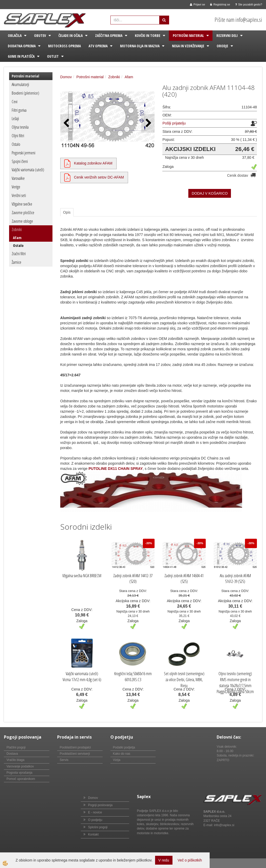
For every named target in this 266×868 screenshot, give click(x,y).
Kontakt (93, 834)
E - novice (95, 812)
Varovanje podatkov (20, 766)
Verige (16, 187)
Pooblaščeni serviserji (75, 754)
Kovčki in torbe (148, 35)
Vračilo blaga (15, 760)
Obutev (40, 35)
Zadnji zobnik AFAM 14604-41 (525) (184, 579)
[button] (148, 123)
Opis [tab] (67, 212)
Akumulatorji (20, 84)
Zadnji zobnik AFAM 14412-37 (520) (133, 579)
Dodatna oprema (22, 46)
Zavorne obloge (22, 221)
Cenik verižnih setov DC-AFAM (99, 177)
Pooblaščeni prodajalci (75, 747)
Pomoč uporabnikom (21, 779)
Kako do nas (122, 754)
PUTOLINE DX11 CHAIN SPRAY (116, 469)
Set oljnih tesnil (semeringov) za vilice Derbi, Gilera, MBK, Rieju (184, 680)
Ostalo (16, 144)
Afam (17, 238)
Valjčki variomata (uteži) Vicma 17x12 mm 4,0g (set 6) (82, 677)
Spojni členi (20, 161)
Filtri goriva (19, 110)
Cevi (15, 102)
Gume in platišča (21, 56)
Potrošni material (188, 35)
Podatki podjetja (124, 747)
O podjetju (95, 820)
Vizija (117, 760)
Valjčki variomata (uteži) (28, 170)
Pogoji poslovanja (100, 805)
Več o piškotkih (190, 860)
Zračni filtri (19, 254)
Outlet (53, 56)
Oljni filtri (18, 136)
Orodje (222, 46)
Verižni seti (19, 195)
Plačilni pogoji (16, 747)
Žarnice (16, 262)
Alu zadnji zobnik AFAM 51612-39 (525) (235, 579)
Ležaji (15, 119)
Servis (64, 760)
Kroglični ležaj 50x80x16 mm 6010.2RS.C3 (133, 677)
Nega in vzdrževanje (188, 46)
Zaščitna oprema (109, 35)
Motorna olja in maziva (140, 46)
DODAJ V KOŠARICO (210, 193)
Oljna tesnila (20, 127)
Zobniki (17, 229)
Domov (66, 77)
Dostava (12, 754)
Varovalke (18, 178)
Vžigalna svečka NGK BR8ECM (82, 576)
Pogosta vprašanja (19, 773)
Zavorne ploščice (23, 213)
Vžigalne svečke (22, 204)
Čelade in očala (71, 35)
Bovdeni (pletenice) (25, 93)
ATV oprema (98, 46)
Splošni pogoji (98, 827)
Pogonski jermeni (24, 153)
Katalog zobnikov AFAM (93, 163)
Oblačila (15, 35)
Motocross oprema (64, 46)
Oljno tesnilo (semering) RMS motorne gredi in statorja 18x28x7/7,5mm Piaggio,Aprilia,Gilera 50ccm (235, 683)
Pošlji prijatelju (174, 123)
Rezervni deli (227, 35)
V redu (164, 860)
